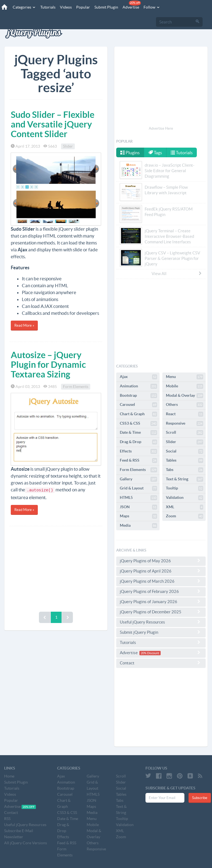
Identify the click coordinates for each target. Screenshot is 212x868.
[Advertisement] (56, 568)
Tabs (185, 470)
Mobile (185, 386)
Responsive (185, 424)
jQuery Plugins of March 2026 (161, 581)
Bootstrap (138, 396)
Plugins (130, 153)
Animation (138, 386)
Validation (185, 498)
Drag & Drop (138, 442)
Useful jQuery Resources (161, 622)
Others (185, 405)
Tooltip (185, 488)
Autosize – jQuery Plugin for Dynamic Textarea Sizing (48, 364)
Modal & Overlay (185, 396)
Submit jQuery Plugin (161, 632)
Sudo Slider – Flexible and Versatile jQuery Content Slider (53, 124)
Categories (24, 7)
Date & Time (138, 433)
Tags (155, 153)
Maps (138, 516)
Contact (161, 663)
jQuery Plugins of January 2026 (161, 601)
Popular (83, 7)
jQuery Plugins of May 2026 (161, 561)
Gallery (138, 479)
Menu (185, 377)
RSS (7, 819)
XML (185, 507)
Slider (68, 146)
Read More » (24, 325)
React (185, 414)
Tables (185, 460)
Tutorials (48, 7)
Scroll (185, 433)
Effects (138, 451)
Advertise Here (161, 128)
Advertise (132, 5)
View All (177, 273)
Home (9, 776)
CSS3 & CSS (138, 424)
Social (185, 451)
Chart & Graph (138, 414)
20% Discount (150, 653)
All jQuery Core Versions (26, 843)
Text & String (185, 479)
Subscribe (200, 798)
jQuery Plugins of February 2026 (161, 591)
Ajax (138, 377)
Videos (66, 7)
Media (138, 526)
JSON (138, 507)
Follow (152, 7)
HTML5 (138, 498)
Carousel (138, 405)
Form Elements (76, 387)
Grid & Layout (138, 488)
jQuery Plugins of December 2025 (161, 612)
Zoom (185, 516)
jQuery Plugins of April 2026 (161, 571)
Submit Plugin (106, 7)
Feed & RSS (138, 460)
